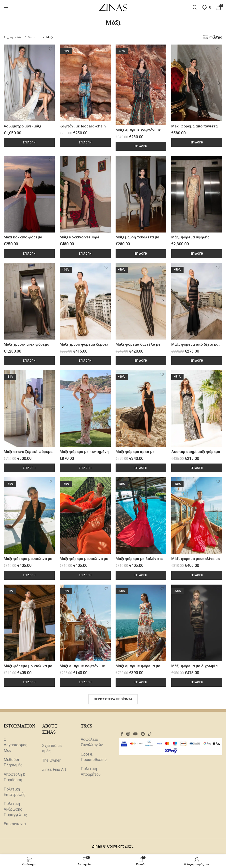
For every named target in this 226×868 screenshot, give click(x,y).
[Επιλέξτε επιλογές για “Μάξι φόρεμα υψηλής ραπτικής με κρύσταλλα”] (197, 254)
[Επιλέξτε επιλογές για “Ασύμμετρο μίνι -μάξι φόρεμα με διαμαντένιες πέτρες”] (29, 142)
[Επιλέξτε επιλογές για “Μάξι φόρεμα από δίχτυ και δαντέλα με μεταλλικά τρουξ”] (197, 361)
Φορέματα (34, 37)
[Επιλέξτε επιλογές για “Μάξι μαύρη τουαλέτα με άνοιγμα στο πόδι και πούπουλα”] (141, 254)
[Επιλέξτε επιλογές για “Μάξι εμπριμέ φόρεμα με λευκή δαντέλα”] (141, 682)
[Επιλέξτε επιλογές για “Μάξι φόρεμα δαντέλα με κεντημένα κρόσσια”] (141, 361)
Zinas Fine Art (54, 769)
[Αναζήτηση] (195, 7)
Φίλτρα (216, 37)
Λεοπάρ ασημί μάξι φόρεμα (196, 452)
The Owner (51, 760)
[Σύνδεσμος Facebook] (122, 734)
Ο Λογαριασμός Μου (16, 745)
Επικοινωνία (15, 824)
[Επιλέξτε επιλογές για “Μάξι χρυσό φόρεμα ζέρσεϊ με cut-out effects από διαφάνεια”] (85, 361)
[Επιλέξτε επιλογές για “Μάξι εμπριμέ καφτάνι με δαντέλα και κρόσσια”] (141, 146)
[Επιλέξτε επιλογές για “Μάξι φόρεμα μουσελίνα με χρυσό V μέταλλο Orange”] (85, 575)
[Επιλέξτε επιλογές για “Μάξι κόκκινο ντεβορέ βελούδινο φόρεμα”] (85, 254)
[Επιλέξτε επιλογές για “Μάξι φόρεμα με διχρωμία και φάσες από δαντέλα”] (197, 682)
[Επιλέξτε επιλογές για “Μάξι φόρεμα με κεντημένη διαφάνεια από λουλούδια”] (85, 468)
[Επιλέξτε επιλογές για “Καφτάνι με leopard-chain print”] (85, 142)
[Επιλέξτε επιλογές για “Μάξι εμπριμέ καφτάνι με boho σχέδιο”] (85, 682)
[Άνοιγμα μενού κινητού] (6, 7)
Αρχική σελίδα (13, 37)
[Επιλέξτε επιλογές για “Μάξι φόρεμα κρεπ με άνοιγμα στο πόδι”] (141, 468)
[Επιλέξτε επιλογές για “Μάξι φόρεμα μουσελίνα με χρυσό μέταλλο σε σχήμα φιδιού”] (29, 575)
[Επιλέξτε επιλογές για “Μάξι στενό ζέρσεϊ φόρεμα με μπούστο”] (29, 468)
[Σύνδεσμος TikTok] (150, 734)
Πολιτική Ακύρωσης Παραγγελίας (15, 809)
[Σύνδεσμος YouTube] (135, 734)
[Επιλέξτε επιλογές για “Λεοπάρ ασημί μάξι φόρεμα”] (197, 468)
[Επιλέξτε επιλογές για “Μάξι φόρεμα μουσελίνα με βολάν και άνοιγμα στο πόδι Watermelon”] (197, 575)
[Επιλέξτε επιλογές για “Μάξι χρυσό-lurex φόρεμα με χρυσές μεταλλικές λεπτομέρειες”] (29, 361)
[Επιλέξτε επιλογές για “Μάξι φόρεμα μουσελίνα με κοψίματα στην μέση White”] (29, 682)
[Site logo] (113, 7)
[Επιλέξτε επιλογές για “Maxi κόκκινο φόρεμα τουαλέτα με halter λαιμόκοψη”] (29, 254)
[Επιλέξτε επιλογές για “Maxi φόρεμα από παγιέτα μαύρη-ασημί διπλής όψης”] (197, 142)
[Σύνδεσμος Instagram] (128, 734)
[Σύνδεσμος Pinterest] (143, 734)
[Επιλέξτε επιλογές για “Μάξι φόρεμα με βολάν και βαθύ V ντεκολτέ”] (141, 575)
